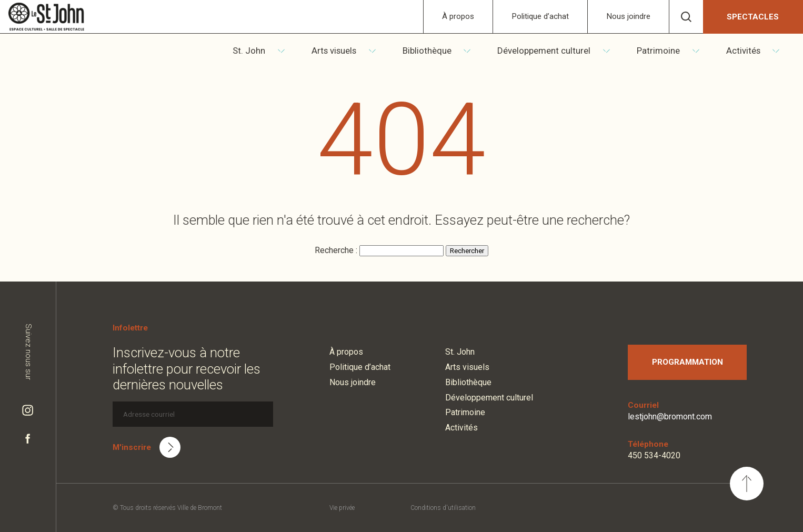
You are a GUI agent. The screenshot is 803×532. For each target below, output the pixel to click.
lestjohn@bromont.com (670, 416)
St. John (275, 51)
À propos (458, 16)
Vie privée (342, 508)
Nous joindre (628, 16)
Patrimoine (669, 51)
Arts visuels (356, 51)
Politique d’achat (540, 16)
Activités (751, 51)
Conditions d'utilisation (443, 508)
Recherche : (337, 250)
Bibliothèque (445, 51)
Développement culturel (559, 51)
